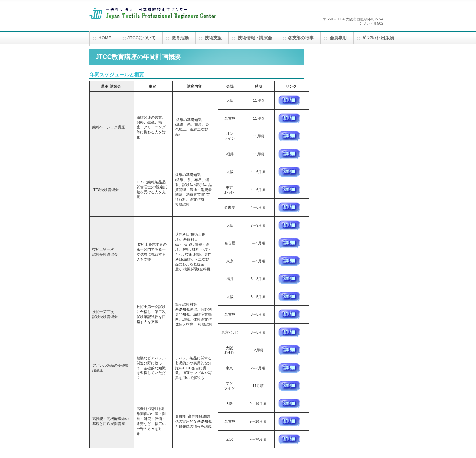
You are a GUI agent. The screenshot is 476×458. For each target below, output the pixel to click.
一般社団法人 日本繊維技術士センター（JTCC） (155, 19)
